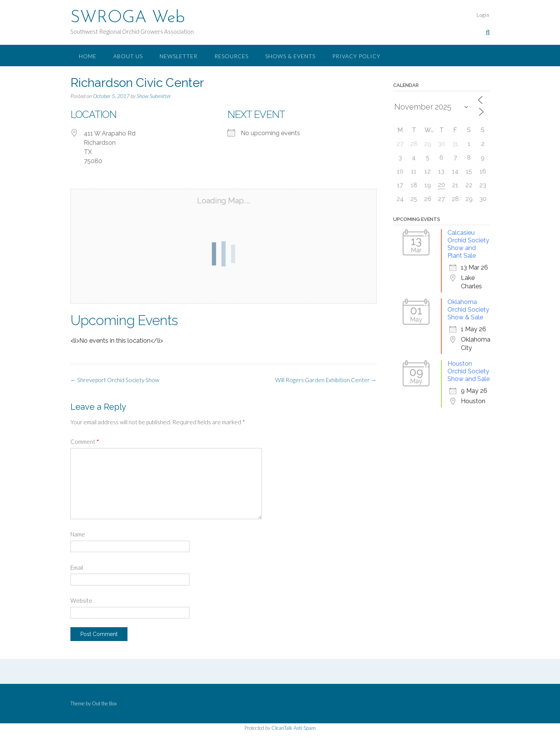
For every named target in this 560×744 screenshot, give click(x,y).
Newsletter (179, 56)
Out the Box (104, 703)
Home (88, 56)
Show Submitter (154, 96)
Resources (231, 56)
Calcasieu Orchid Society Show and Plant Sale (468, 244)
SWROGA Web (128, 18)
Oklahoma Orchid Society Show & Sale (468, 310)
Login (483, 15)
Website (81, 600)
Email (77, 567)
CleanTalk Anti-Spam (294, 728)
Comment (85, 441)
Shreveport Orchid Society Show (115, 380)
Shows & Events (290, 56)
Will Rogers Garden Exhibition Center (326, 380)
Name (78, 534)
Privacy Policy (356, 56)
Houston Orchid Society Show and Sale (469, 371)
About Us (128, 56)
